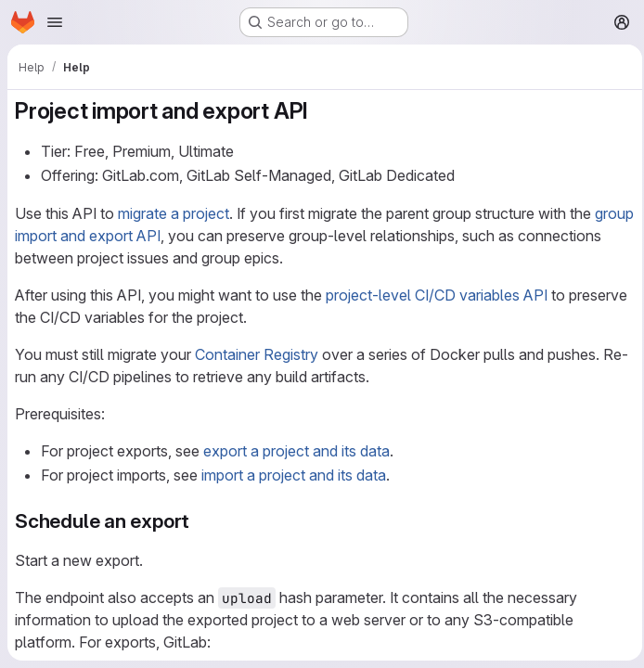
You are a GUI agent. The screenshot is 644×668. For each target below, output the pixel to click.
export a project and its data (296, 451)
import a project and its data (294, 475)
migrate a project (174, 213)
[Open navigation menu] (55, 22)
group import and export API (109, 236)
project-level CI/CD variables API (437, 295)
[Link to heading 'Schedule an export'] (200, 521)
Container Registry (257, 354)
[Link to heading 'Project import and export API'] (320, 111)
